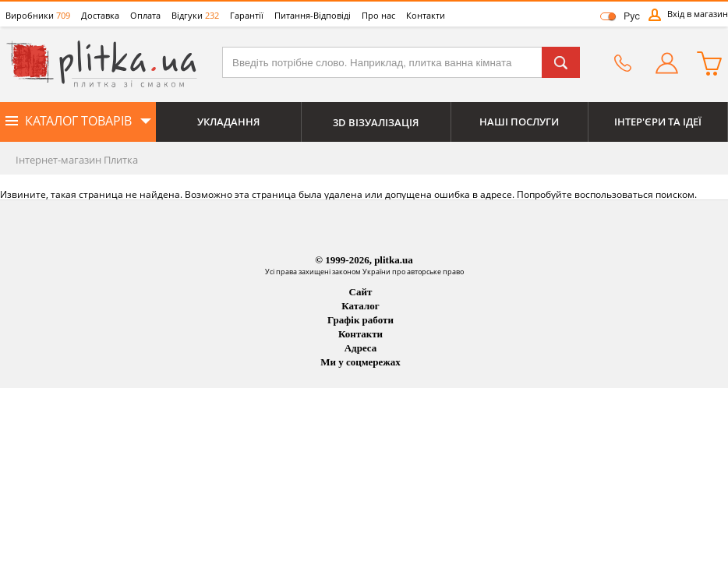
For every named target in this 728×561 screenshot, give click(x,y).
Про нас (378, 15)
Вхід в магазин (698, 14)
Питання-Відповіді (313, 15)
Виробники (38, 15)
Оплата (145, 15)
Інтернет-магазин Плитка (77, 160)
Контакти (426, 15)
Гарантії (247, 15)
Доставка (100, 15)
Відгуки (195, 15)
